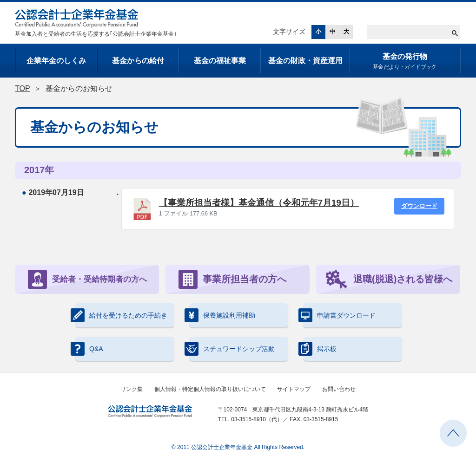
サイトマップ (294, 389)
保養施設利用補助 (222, 315)
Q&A (89, 349)
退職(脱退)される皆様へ (389, 279)
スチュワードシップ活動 (232, 349)
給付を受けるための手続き (121, 315)
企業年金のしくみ (56, 61)
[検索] (414, 32)
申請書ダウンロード (339, 315)
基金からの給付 (138, 61)
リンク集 (132, 389)
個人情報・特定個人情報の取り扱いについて (210, 389)
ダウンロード (419, 206)
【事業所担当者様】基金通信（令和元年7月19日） (259, 203)
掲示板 (320, 349)
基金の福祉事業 (220, 61)
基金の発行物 (405, 62)
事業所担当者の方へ (232, 279)
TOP (22, 88)
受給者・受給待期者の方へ (87, 279)
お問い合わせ (339, 389)
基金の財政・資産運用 (305, 61)
